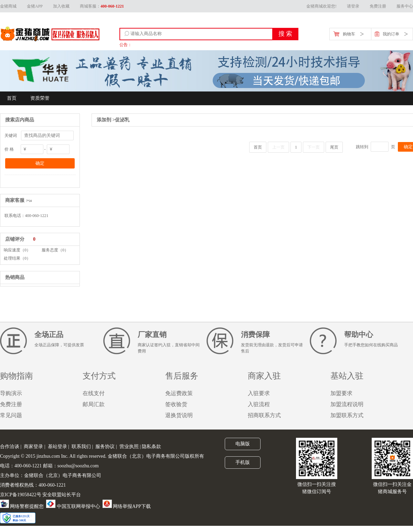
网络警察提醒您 (22, 506)
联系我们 (81, 447)
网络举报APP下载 (127, 506)
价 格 (9, 149)
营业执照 (129, 447)
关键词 (11, 135)
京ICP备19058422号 (21, 495)
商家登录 (33, 447)
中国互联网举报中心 (73, 506)
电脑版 (243, 444)
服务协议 (105, 447)
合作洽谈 (10, 447)
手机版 (243, 462)
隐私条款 (151, 447)
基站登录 (57, 447)
